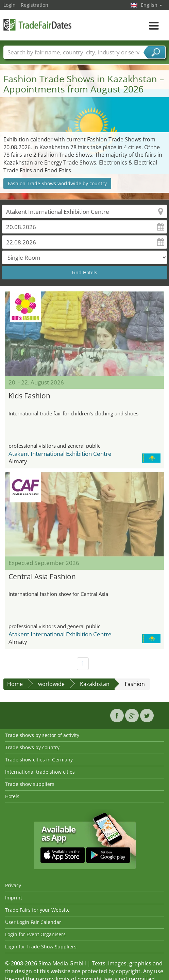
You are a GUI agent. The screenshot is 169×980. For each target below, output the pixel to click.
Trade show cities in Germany (39, 760)
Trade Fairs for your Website (37, 910)
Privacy (13, 885)
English (151, 5)
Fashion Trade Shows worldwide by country (57, 183)
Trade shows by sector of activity (42, 735)
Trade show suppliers (30, 784)
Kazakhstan (95, 684)
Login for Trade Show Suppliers (41, 947)
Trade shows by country (32, 747)
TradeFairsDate (37, 25)
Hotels (12, 796)
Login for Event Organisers (35, 934)
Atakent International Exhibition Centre (60, 454)
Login (10, 5)
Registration (35, 5)
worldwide (51, 684)
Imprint (14, 898)
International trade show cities (40, 772)
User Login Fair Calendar (33, 922)
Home (15, 684)
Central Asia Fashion (42, 577)
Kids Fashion (29, 396)
